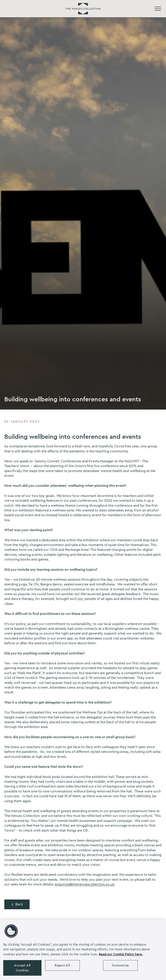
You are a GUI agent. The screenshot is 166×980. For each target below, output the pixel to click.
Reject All (62, 965)
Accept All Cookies (22, 968)
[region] (83, 950)
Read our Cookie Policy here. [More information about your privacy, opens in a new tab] (121, 954)
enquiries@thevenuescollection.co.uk (85, 884)
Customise (120, 965)
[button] (11, 931)
